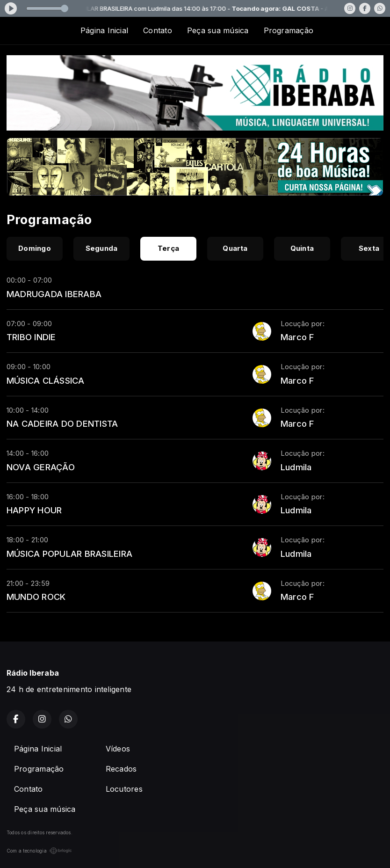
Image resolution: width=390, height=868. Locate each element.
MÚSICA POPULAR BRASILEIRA (69, 554)
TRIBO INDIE (31, 337)
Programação (289, 30)
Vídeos (118, 749)
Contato (158, 30)
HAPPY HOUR (34, 510)
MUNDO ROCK (36, 597)
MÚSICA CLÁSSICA (46, 380)
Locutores (124, 789)
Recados (121, 769)
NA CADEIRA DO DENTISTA (62, 423)
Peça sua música (218, 30)
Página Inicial (104, 30)
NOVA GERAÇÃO (41, 467)
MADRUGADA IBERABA (54, 294)
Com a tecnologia (39, 851)
